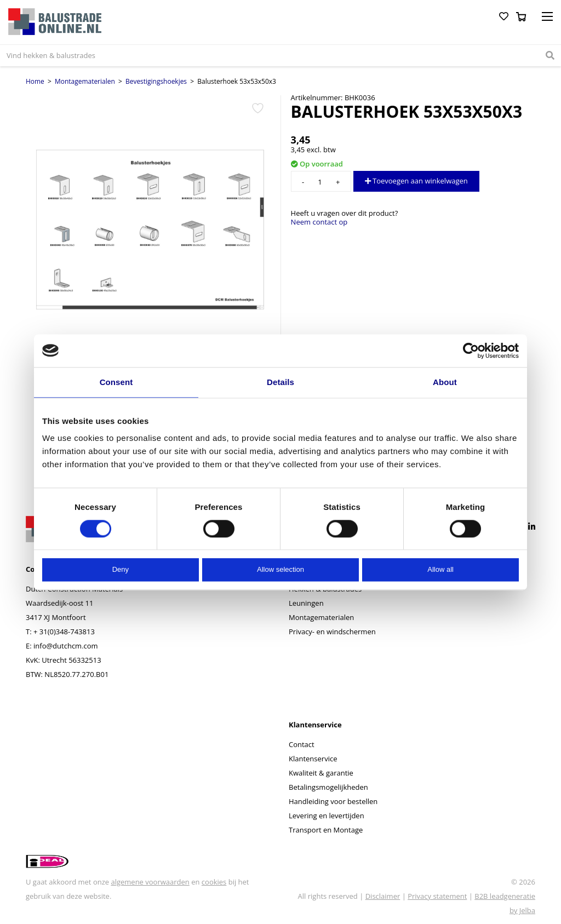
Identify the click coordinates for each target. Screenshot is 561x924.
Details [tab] (280, 382)
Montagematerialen (85, 81)
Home (35, 81)
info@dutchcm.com (66, 646)
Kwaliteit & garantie (321, 773)
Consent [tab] (116, 382)
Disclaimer (383, 896)
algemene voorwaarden (150, 882)
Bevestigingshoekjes (156, 81)
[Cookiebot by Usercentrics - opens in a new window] (471, 351)
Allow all (440, 570)
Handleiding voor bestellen (333, 801)
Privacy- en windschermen (332, 632)
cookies (214, 882)
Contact (302, 744)
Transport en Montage (326, 830)
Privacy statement (437, 896)
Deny (121, 570)
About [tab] (445, 382)
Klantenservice (313, 759)
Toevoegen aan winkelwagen (416, 181)
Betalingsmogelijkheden (328, 787)
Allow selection (280, 570)
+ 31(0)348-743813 (64, 632)
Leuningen (306, 603)
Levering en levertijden (327, 816)
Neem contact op (319, 222)
